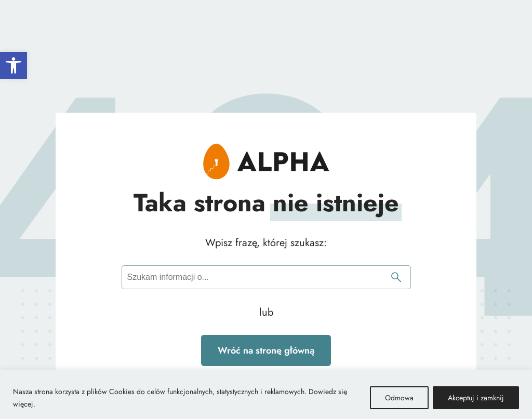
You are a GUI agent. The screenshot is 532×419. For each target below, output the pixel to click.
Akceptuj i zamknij (476, 398)
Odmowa (399, 398)
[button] (14, 65)
